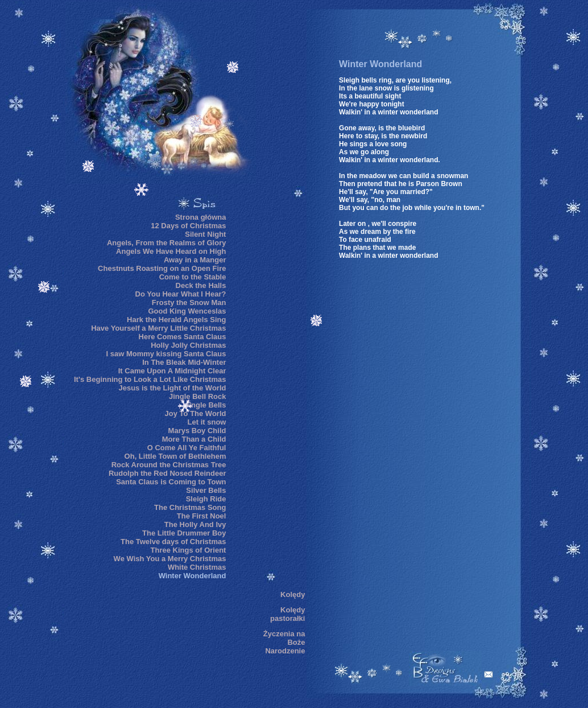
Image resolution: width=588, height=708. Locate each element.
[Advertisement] (271, 392)
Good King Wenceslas (187, 311)
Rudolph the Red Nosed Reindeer (167, 473)
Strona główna (201, 217)
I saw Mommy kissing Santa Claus (166, 354)
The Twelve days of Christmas (173, 542)
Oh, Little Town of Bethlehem (175, 456)
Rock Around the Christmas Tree (169, 465)
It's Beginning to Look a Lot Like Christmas (150, 379)
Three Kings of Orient (189, 550)
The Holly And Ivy (195, 524)
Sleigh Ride (206, 499)
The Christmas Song (190, 507)
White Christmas (197, 567)
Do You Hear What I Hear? (181, 294)
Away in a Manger (195, 260)
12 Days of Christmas (188, 226)
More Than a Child (194, 439)
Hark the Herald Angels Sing (176, 320)
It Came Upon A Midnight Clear (172, 371)
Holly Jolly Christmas (188, 345)
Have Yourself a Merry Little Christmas (158, 328)
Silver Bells (206, 490)
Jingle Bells (205, 405)
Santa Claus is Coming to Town (171, 482)
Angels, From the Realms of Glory (167, 243)
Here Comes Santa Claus (183, 337)
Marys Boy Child (197, 431)
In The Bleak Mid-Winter (184, 362)
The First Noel (202, 516)
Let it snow (207, 422)
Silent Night (205, 234)
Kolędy (293, 594)
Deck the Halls (201, 285)
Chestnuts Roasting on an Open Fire (162, 268)
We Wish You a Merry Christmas (170, 559)
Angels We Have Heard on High (171, 251)
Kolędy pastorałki (287, 614)
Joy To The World (196, 413)
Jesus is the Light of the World (172, 388)
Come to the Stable (193, 277)
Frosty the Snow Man (189, 302)
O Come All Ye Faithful (187, 448)
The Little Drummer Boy (184, 533)
